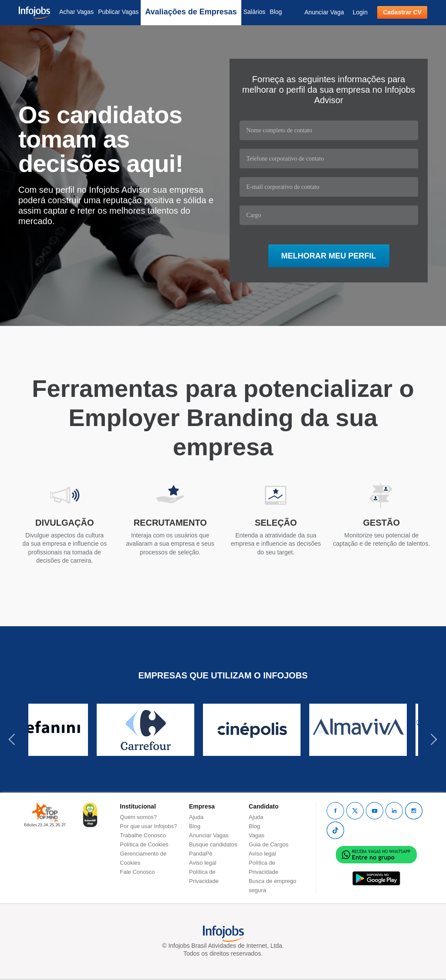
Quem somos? (138, 817)
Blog (276, 12)
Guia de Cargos (269, 844)
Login (360, 12)
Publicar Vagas (118, 12)
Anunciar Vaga (324, 12)
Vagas (257, 835)
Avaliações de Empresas (191, 12)
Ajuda (196, 817)
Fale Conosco (137, 872)
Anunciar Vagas (209, 835)
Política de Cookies (144, 844)
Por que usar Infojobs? (148, 826)
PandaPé (201, 854)
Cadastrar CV (402, 12)
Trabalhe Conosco (143, 835)
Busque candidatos (213, 844)
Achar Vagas (76, 12)
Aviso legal (203, 863)
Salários (255, 12)
